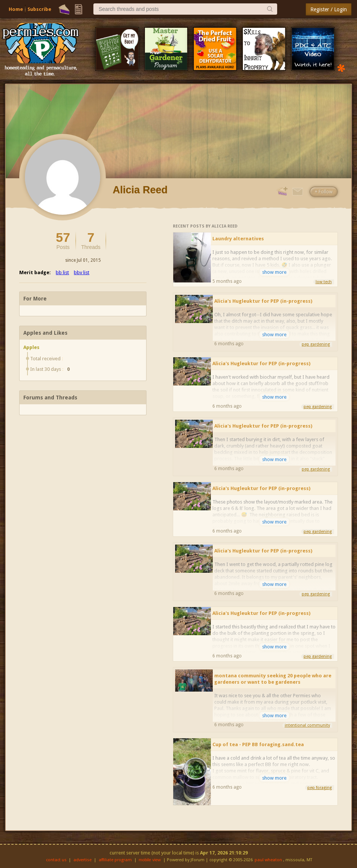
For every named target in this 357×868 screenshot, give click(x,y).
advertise (82, 860)
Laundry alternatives (238, 239)
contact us (56, 860)
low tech (324, 282)
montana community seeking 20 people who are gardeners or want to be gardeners (273, 679)
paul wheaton (268, 860)
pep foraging (320, 788)
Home (16, 9)
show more (274, 272)
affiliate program (115, 860)
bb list (62, 272)
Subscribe (39, 9)
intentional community (307, 725)
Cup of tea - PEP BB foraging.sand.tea (258, 744)
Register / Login (329, 9)
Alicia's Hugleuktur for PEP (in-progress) (263, 301)
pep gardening (316, 344)
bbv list (82, 272)
